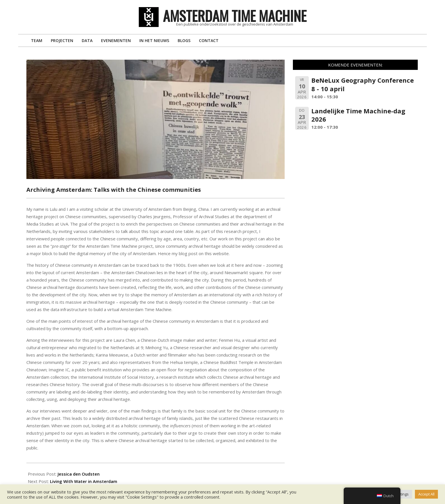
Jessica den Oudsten (79, 474)
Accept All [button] (426, 494)
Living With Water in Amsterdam (84, 481)
